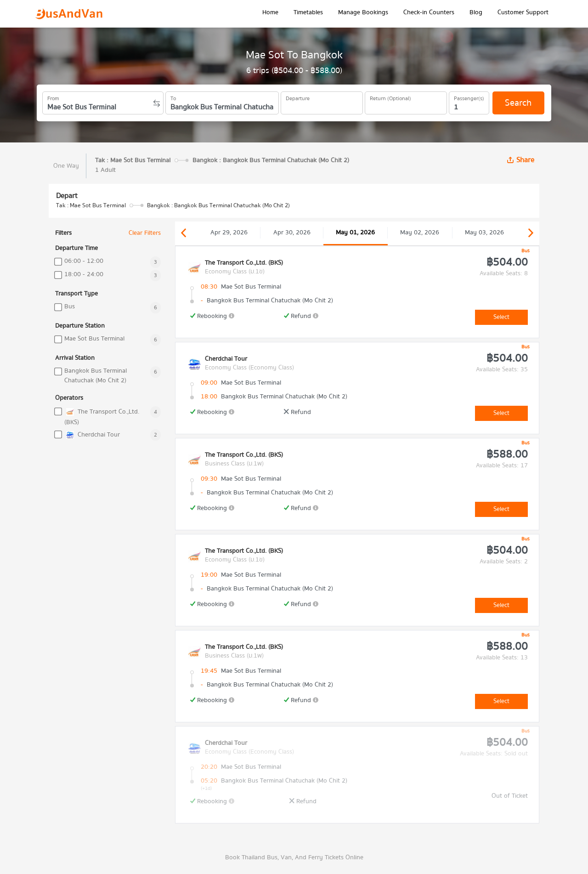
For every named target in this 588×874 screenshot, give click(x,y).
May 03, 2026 (484, 233)
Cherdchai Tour (92, 435)
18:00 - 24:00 (84, 275)
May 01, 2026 (355, 233)
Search (518, 103)
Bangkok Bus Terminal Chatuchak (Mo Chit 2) (96, 376)
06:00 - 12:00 (84, 261)
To (173, 97)
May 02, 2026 (420, 233)
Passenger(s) (469, 97)
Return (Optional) (390, 97)
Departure (298, 97)
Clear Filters (145, 233)
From (53, 97)
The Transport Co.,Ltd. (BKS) (102, 417)
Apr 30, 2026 (292, 233)
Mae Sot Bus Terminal (94, 339)
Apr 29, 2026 (229, 233)
